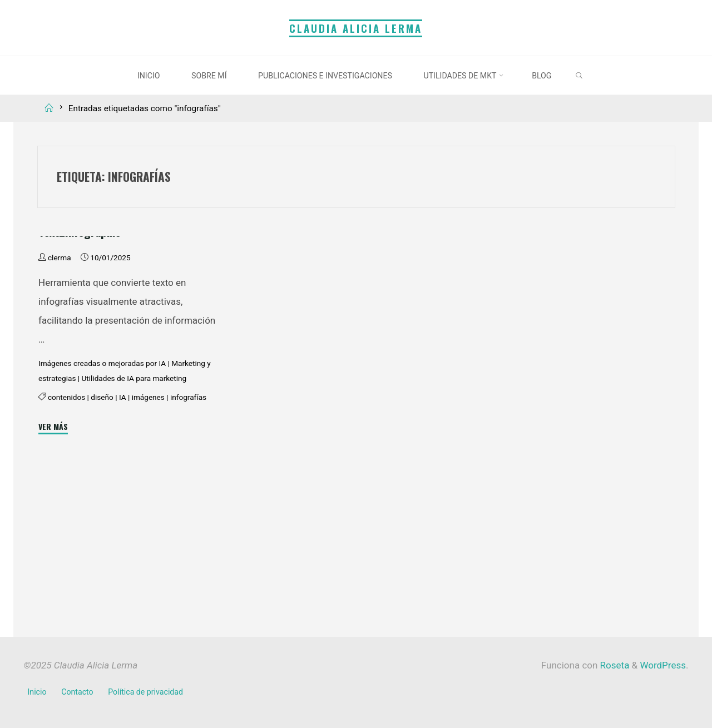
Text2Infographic (80, 364)
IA (122, 530)
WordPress (663, 665)
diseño (102, 530)
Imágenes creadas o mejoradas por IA (102, 496)
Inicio (37, 692)
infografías (188, 530)
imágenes (148, 530)
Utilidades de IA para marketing (134, 511)
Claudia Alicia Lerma (356, 28)
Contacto (77, 692)
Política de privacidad (145, 692)
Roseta (613, 665)
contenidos (66, 530)
